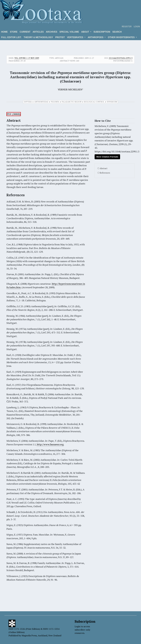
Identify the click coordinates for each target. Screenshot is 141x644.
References (105, 173)
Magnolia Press (29, 635)
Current (25, 32)
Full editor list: (11, 37)
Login (137, 26)
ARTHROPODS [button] (96, 37)
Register (127, 26)
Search (117, 32)
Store (14, 32)
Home (4, 32)
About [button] (85, 32)
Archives (52, 32)
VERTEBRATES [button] (75, 37)
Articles (38, 32)
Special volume (69, 32)
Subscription (102, 32)
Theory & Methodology (38, 37)
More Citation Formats (107, 157)
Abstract (104, 168)
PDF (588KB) (14, 114)
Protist (60, 37)
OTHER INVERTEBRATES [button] (122, 37)
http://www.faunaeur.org (50, 444)
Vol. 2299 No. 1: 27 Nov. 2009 (27, 58)
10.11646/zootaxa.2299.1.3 (121, 58)
